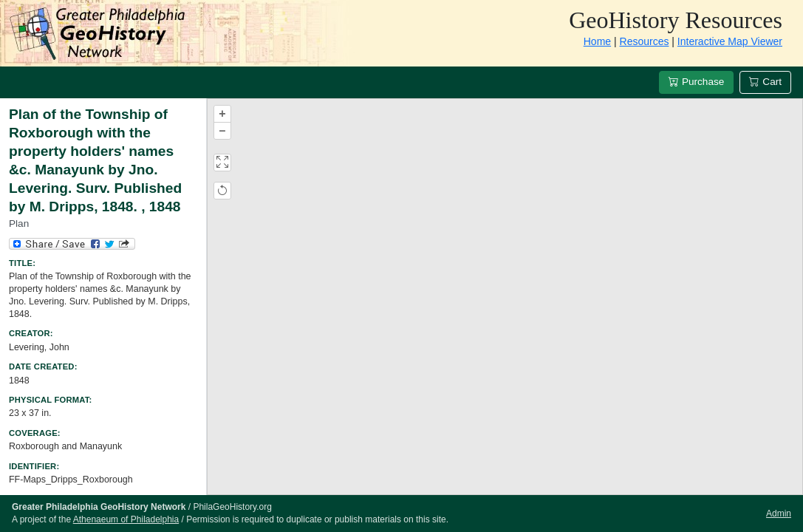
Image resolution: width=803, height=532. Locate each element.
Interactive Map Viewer (730, 41)
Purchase (696, 82)
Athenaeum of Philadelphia (126, 519)
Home (597, 41)
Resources (645, 41)
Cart (765, 82)
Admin (779, 514)
